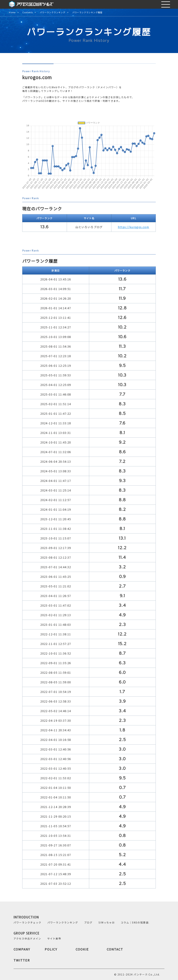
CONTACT (115, 949)
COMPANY (22, 949)
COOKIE (82, 949)
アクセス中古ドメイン (27, 938)
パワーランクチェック (27, 922)
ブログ (88, 922)
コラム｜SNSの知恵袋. (135, 922)
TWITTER (22, 960)
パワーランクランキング (53, 12)
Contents (28, 12)
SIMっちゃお (107, 922)
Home (12, 12)
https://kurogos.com (134, 227)
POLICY (51, 949)
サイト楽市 (54, 938)
